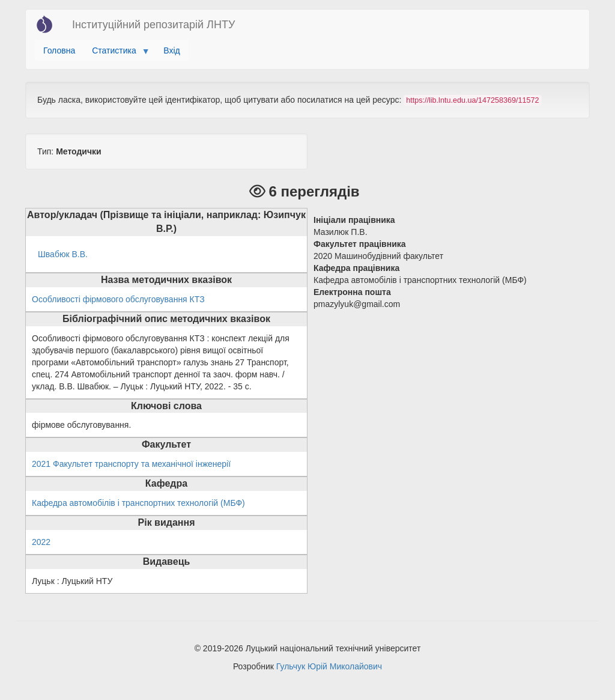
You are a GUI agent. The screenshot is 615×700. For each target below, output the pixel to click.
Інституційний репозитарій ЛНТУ (153, 25)
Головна (59, 50)
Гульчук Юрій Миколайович (329, 666)
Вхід (171, 50)
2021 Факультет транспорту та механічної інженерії (131, 464)
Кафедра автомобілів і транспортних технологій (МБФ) (138, 503)
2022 (41, 542)
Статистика (116, 53)
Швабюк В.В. (63, 254)
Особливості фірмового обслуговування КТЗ (118, 299)
